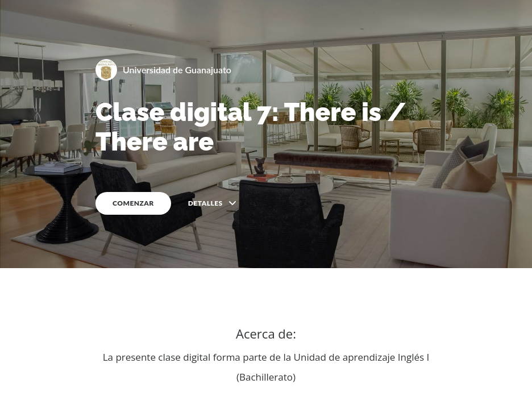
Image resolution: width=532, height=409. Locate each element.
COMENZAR (133, 203)
